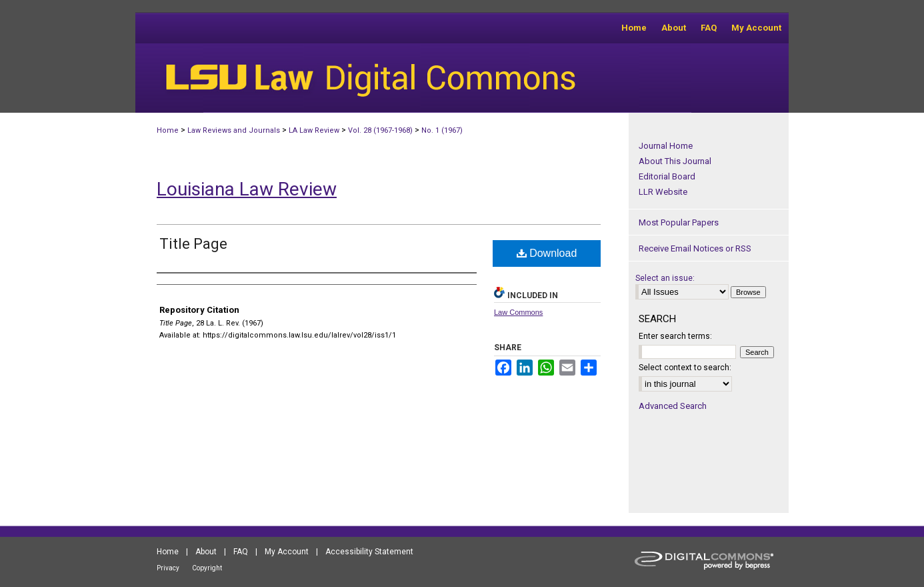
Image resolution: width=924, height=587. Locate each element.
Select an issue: (665, 278)
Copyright (207, 568)
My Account (287, 552)
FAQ (241, 552)
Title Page (193, 244)
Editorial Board (667, 176)
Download (547, 253)
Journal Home (666, 146)
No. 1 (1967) (442, 130)
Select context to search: (685, 368)
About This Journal (675, 161)
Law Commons (518, 312)
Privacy (168, 568)
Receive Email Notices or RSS (695, 248)
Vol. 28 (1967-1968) (380, 130)
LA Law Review (314, 130)
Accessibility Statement (369, 552)
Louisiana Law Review (247, 189)
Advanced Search (673, 406)
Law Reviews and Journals (234, 130)
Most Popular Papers (679, 222)
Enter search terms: (675, 336)
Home (168, 130)
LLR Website (663, 192)
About (206, 552)
